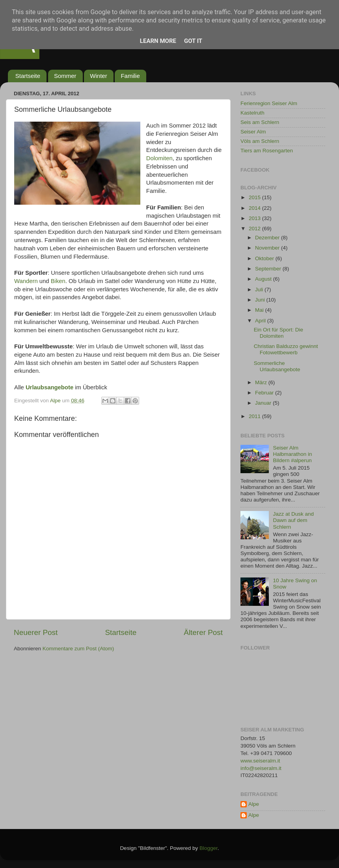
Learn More (158, 41)
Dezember (268, 238)
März (262, 382)
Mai (260, 310)
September (269, 269)
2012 (255, 229)
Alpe (254, 804)
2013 (255, 218)
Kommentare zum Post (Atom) (78, 649)
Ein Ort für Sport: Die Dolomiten (278, 333)
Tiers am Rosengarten (267, 151)
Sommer (65, 76)
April (261, 321)
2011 (255, 416)
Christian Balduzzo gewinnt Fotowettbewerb (286, 349)
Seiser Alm (253, 132)
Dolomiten (159, 158)
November (268, 248)
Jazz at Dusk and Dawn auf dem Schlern (293, 520)
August (264, 279)
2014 (255, 208)
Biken (58, 281)
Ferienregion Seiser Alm (269, 103)
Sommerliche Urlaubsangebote (277, 366)
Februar (265, 393)
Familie (130, 76)
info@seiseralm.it (261, 768)
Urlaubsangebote (49, 387)
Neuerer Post (36, 632)
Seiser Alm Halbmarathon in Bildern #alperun (292, 454)
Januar (264, 403)
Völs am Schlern (260, 141)
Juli (260, 290)
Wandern (26, 281)
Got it (193, 41)
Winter (98, 76)
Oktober (265, 258)
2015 (255, 197)
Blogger (209, 848)
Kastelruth (252, 113)
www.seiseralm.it (260, 761)
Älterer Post (203, 632)
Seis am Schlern (260, 122)
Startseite (28, 76)
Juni (261, 300)
